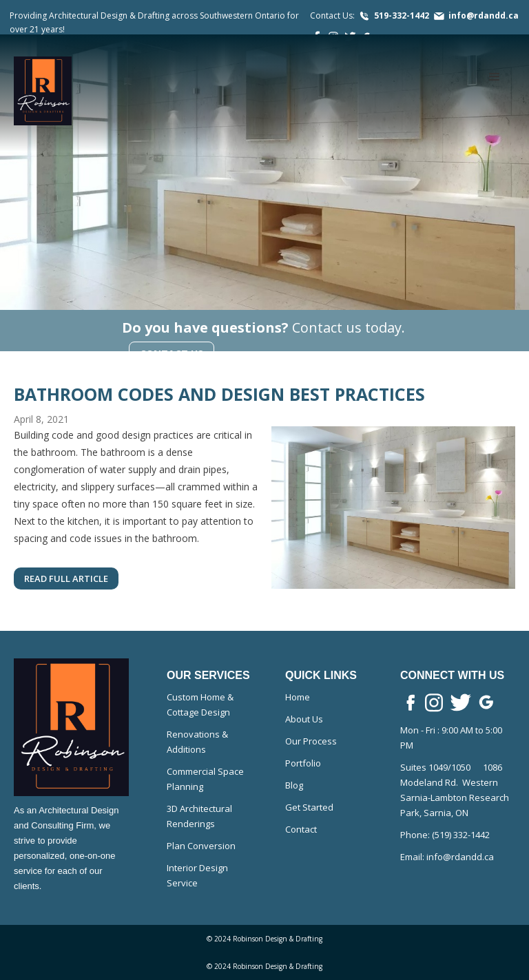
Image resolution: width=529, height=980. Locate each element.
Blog (294, 785)
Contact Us (172, 354)
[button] (495, 77)
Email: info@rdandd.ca (447, 857)
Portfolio (303, 763)
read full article (66, 578)
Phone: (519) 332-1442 (445, 835)
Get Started (309, 807)
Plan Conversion (201, 846)
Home (298, 697)
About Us (304, 719)
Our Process (311, 741)
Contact (301, 829)
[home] (43, 91)
